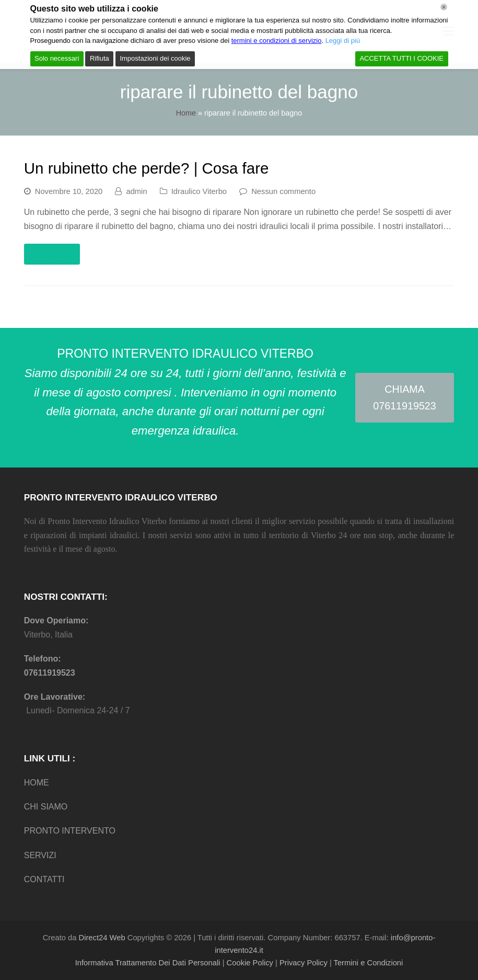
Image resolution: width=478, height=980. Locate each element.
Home (186, 113)
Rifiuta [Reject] (100, 58)
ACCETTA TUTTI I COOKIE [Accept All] (401, 58)
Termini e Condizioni (369, 963)
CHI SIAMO (46, 807)
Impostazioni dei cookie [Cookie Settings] (155, 58)
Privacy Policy (304, 963)
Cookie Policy (250, 963)
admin (136, 191)
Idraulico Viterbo (199, 191)
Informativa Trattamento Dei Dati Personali (148, 963)
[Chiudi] (444, 7)
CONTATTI (44, 879)
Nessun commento (283, 191)
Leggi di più (52, 254)
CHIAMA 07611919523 (404, 398)
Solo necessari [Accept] (57, 58)
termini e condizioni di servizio (277, 41)
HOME (37, 783)
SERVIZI (40, 855)
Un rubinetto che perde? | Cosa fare (147, 168)
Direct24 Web (102, 938)
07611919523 (50, 673)
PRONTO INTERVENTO (70, 831)
